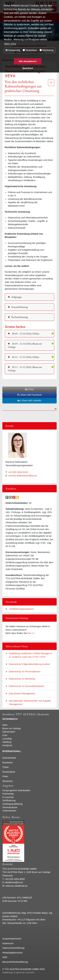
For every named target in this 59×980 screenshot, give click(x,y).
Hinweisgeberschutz (13, 953)
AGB (5, 957)
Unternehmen (9, 811)
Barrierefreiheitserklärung (15, 962)
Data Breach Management (22, 694)
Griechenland (9, 758)
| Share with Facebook (29, 395)
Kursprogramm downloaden (16, 790)
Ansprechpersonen (12, 939)
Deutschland (9, 772)
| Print (29, 389)
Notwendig (13, 50)
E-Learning (8, 797)
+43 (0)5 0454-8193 (18, 472)
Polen (5, 776)
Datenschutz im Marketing (22, 679)
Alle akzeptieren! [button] (28, 61)
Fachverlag (8, 794)
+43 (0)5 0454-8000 (15, 879)
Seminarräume (10, 807)
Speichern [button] (28, 68)
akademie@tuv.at (14, 882)
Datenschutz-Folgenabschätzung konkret (29, 664)
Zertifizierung (9, 800)
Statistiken (30, 50)
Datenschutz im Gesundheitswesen (26, 686)
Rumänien (8, 763)
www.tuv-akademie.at (16, 886)
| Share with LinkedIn (29, 400)
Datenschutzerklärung (13, 948)
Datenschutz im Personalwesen (25, 672)
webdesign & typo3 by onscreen (18, 972)
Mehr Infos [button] (10, 44)
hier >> (31, 633)
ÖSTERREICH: (10, 719)
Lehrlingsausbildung (12, 804)
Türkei (6, 767)
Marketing (47, 50)
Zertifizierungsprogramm (21, 609)
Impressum (8, 943)
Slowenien (8, 781)
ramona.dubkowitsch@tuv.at (23, 476)
